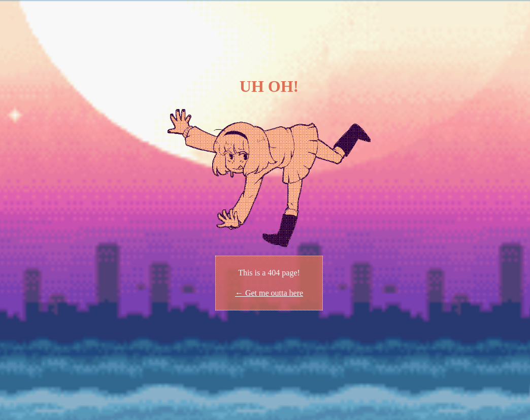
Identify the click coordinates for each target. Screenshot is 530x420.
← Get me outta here (269, 293)
